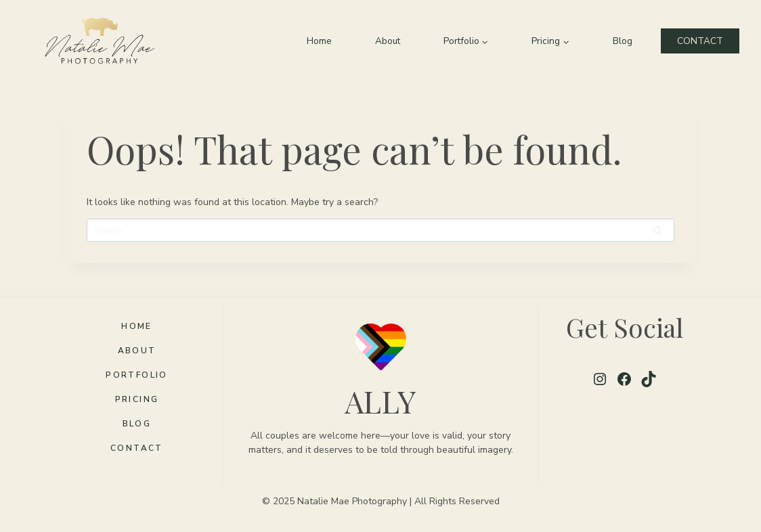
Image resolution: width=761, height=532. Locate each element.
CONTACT (700, 41)
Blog (623, 41)
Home (319, 41)
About (388, 41)
